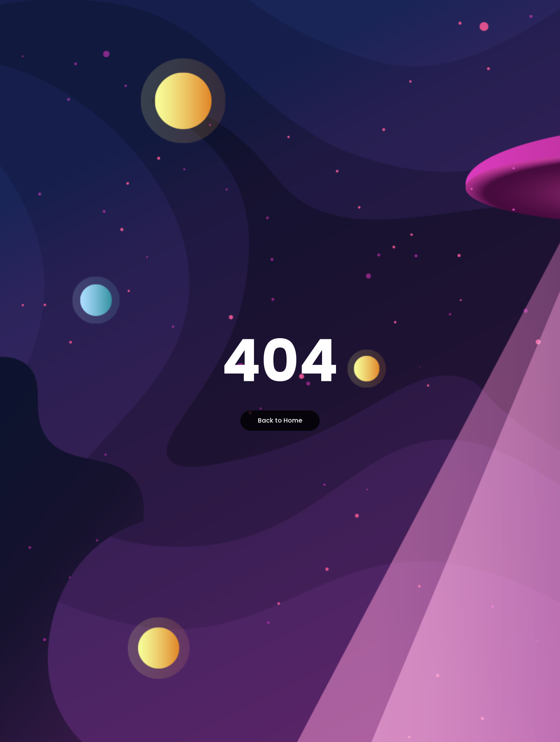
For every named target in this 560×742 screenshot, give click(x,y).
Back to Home (280, 420)
